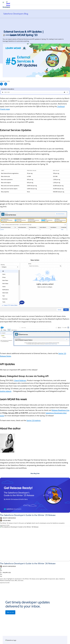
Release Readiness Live (60, 410)
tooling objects (6, 391)
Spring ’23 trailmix (34, 420)
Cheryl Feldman (20, 380)
